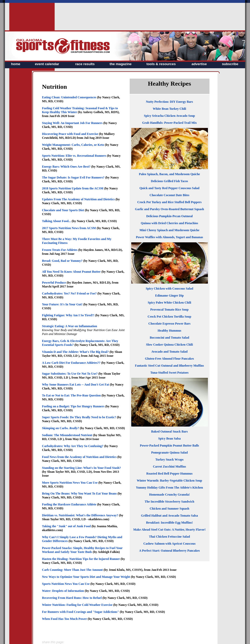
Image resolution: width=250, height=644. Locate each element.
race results (85, 64)
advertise (199, 64)
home (16, 64)
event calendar (47, 64)
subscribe (230, 64)
